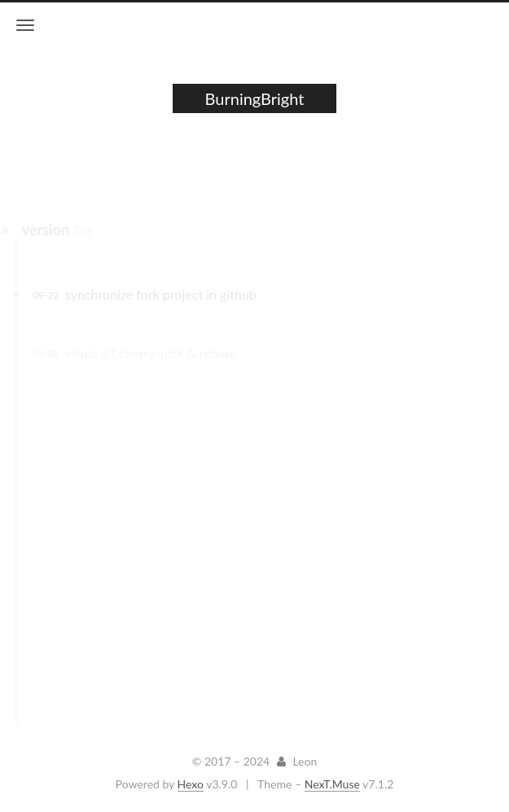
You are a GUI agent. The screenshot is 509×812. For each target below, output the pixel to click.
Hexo (191, 784)
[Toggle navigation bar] (25, 25)
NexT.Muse (332, 784)
